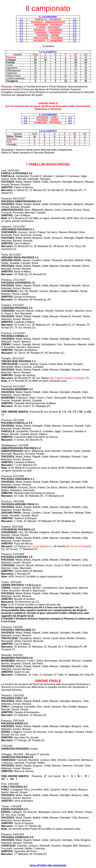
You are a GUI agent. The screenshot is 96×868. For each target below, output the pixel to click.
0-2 (75, 19)
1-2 (75, 25)
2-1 (21, 35)
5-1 (21, 25)
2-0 (75, 22)
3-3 (21, 33)
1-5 (75, 38)
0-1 (75, 33)
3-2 (21, 19)
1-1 (21, 27)
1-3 (75, 27)
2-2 (75, 30)
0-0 (21, 22)
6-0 (75, 41)
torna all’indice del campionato (48, 865)
